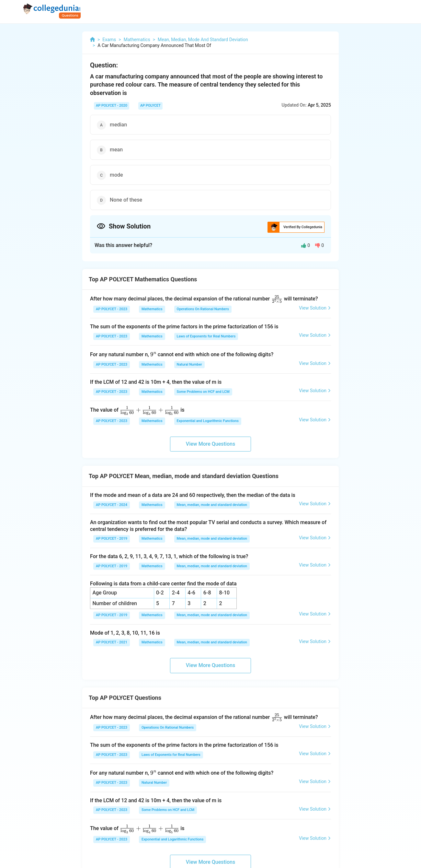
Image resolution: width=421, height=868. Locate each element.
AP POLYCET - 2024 (112, 505)
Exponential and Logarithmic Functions (208, 421)
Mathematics (152, 309)
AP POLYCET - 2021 (112, 642)
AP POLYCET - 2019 (112, 539)
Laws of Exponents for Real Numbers (206, 336)
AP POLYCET (150, 106)
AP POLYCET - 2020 (112, 106)
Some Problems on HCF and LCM (203, 392)
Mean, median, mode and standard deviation (212, 505)
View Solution (315, 308)
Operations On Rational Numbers (203, 309)
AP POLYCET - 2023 (112, 309)
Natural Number (189, 364)
